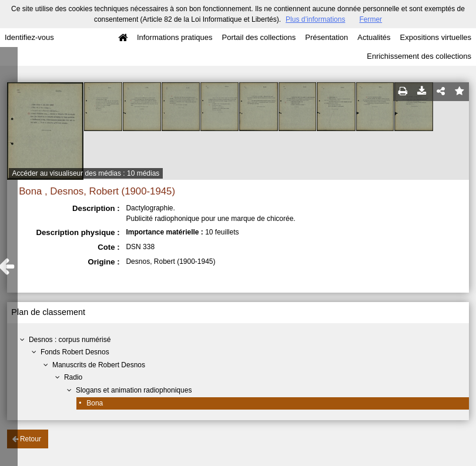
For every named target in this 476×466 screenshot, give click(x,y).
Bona (95, 403)
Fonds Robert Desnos (75, 352)
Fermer (371, 19)
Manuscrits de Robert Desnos (99, 365)
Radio (73, 377)
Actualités (374, 37)
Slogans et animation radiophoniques (134, 390)
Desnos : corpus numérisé (70, 340)
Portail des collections (259, 37)
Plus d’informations (315, 19)
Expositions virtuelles (436, 37)
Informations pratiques (175, 37)
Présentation (326, 37)
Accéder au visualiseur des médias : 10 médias (86, 173)
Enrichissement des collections (419, 56)
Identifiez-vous (29, 37)
